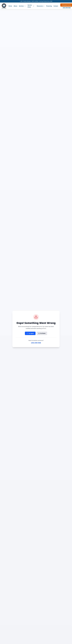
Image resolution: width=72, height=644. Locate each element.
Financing (49, 6)
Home (10, 6)
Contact (56, 6)
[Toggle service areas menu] (34, 6)
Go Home (42, 333)
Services (21, 6)
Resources (41, 6)
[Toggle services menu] (25, 6)
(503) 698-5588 (67, 8)
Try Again (30, 333)
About (15, 6)
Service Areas (30, 6)
